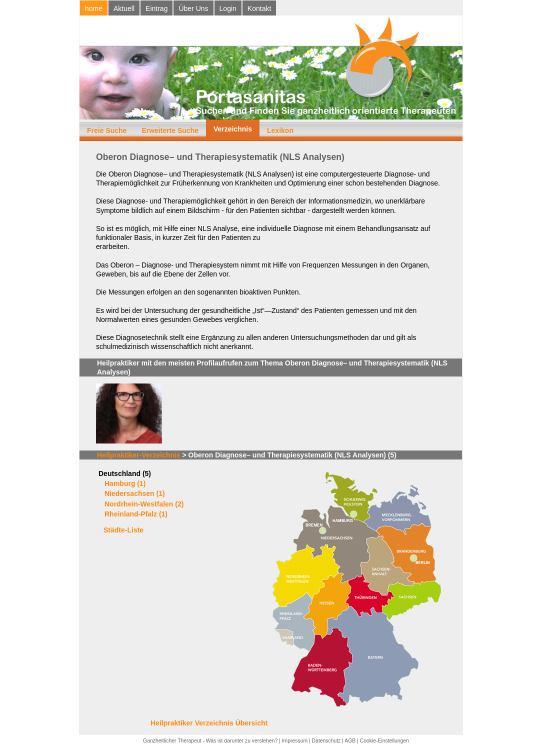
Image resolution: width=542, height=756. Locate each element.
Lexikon (280, 130)
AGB (350, 741)
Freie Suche (107, 130)
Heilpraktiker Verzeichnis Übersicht (209, 723)
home (94, 8)
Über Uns (193, 8)
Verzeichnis (233, 129)
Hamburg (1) (125, 483)
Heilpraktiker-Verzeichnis (139, 455)
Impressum (295, 741)
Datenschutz (326, 741)
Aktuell (124, 8)
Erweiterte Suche (170, 130)
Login (228, 8)
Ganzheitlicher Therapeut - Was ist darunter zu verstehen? (210, 741)
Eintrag (156, 8)
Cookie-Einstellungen (384, 741)
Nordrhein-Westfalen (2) (144, 504)
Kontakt (259, 8)
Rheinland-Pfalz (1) (136, 514)
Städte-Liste (123, 530)
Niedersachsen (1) (135, 493)
